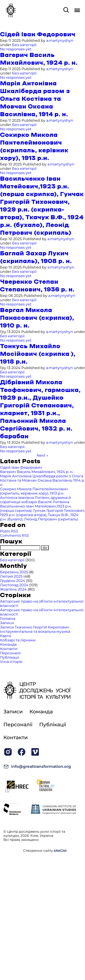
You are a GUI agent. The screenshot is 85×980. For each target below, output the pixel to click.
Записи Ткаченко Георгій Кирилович (35, 627)
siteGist (60, 851)
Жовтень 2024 (13, 589)
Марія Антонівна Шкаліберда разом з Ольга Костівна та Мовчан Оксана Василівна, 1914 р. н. (35, 99)
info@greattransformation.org (37, 767)
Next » (42, 455)
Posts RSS (9, 531)
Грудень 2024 (13, 581)
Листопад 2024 (14, 585)
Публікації (10, 657)
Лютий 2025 (11, 576)
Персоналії (10, 653)
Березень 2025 (14, 572)
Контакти (9, 649)
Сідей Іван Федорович (38, 34)
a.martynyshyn (60, 41)
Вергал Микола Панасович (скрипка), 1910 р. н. (37, 318)
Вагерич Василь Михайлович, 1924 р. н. (37, 472)
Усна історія (11, 662)
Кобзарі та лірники (18, 640)
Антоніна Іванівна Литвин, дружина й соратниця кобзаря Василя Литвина (35, 500)
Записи (7, 623)
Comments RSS (15, 536)
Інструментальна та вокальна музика (35, 632)
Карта (5, 636)
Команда (8, 644)
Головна (8, 619)
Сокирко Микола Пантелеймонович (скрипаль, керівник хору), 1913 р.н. (34, 491)
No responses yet (16, 49)
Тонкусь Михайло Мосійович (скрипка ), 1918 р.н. (38, 354)
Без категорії (24, 45)
